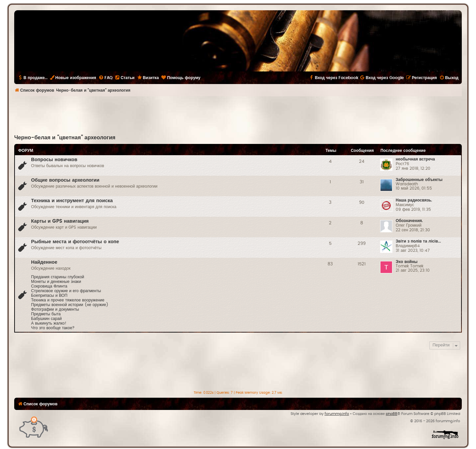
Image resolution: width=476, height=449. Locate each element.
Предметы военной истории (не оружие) (70, 305)
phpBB (392, 414)
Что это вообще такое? (53, 328)
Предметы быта (46, 314)
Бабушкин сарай (46, 319)
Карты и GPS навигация (60, 221)
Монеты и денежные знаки (56, 282)
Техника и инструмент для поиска (72, 201)
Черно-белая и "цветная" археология (65, 138)
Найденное (44, 262)
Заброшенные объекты (419, 180)
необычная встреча (415, 159)
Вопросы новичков (54, 160)
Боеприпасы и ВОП (49, 295)
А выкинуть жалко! (49, 323)
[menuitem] (105, 78)
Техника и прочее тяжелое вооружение (68, 300)
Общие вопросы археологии (65, 180)
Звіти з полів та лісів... (418, 241)
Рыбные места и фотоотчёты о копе (75, 242)
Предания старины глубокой (58, 277)
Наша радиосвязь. (414, 200)
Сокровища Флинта (49, 286)
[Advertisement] (238, 114)
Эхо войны (407, 262)
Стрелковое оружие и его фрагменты (66, 291)
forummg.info (337, 414)
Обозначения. (409, 221)
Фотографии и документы (55, 309)
